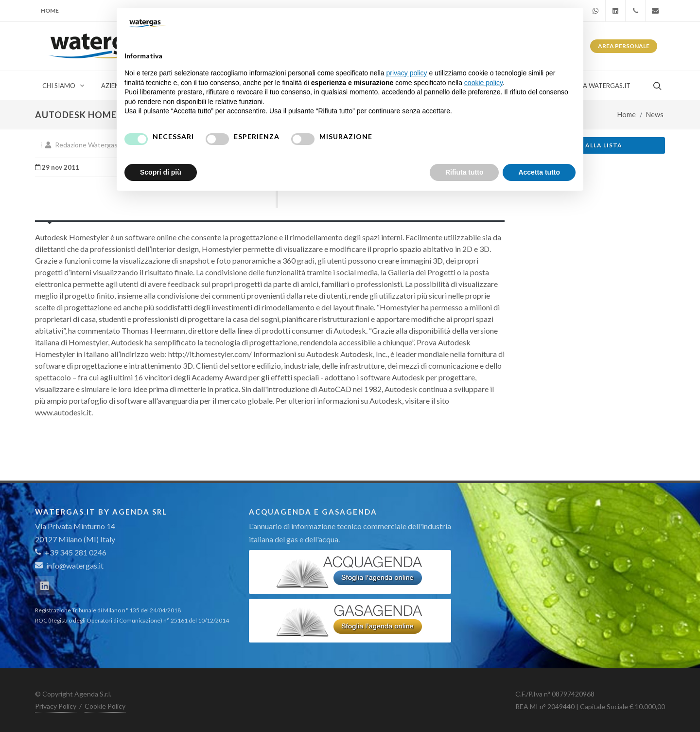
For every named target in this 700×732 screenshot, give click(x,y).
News (655, 115)
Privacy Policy (56, 706)
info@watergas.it (75, 565)
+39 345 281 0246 (71, 552)
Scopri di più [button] (161, 172)
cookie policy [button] (483, 83)
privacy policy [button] (407, 73)
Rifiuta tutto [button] (464, 172)
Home (50, 10)
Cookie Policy (105, 706)
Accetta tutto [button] (539, 172)
